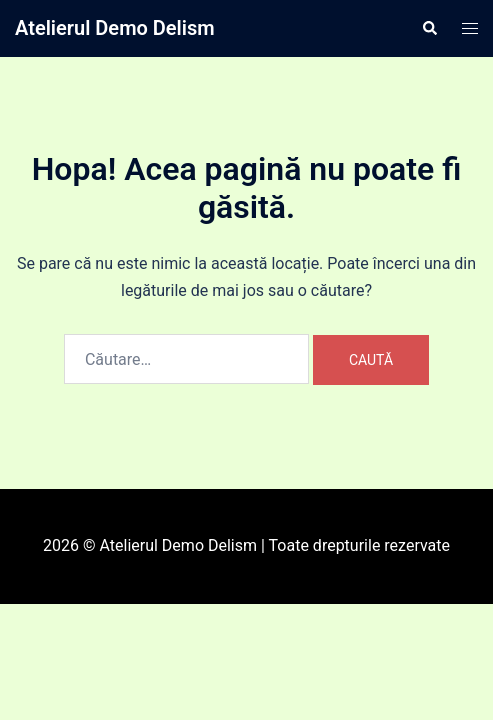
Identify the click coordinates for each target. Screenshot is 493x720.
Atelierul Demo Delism (115, 28)
